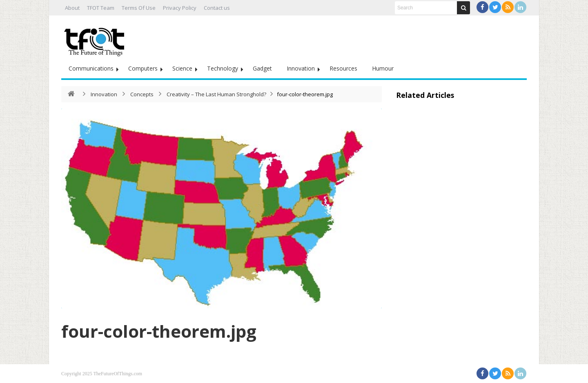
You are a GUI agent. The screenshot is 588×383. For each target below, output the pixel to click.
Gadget (262, 68)
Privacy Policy (180, 8)
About (72, 8)
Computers (143, 68)
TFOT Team (101, 8)
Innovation (301, 68)
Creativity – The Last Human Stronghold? (216, 94)
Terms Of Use (139, 8)
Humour (383, 68)
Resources (343, 68)
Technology (223, 68)
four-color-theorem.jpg (159, 331)
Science (182, 68)
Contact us (217, 8)
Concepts (142, 94)
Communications (91, 68)
